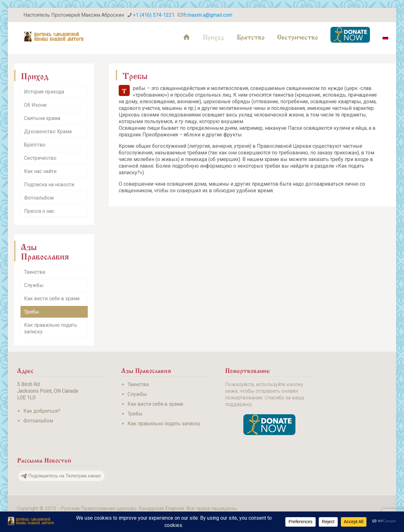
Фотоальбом (39, 198)
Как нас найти (40, 171)
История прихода (44, 92)
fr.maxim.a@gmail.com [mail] (208, 15)
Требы (32, 312)
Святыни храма (42, 118)
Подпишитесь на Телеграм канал (61, 476)
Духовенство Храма (48, 132)
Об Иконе (35, 105)
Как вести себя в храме (52, 299)
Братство (35, 145)
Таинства (35, 272)
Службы (34, 285)
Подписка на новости (49, 185)
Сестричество (40, 158)
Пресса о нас (39, 211)
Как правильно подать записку (50, 328)
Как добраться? (42, 411)
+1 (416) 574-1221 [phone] (154, 15)
